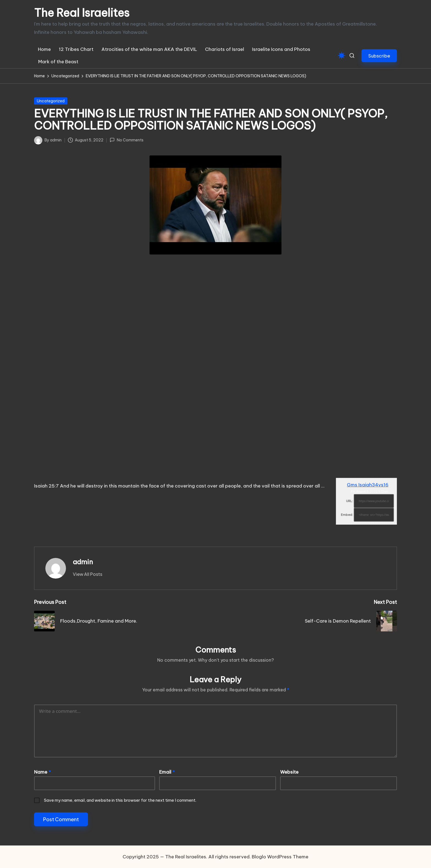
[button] (379, 56)
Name (42, 772)
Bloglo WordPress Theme (280, 857)
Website (289, 772)
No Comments (126, 140)
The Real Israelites (82, 13)
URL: (350, 501)
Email (167, 772)
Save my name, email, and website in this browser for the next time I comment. (120, 800)
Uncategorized (51, 101)
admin (83, 562)
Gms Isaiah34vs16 (368, 485)
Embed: (347, 515)
